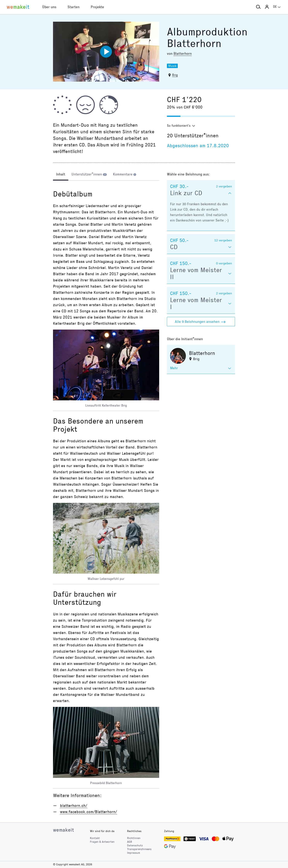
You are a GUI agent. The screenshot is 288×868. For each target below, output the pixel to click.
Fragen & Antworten (102, 842)
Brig (175, 75)
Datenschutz (135, 845)
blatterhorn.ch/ (74, 806)
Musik (172, 66)
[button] (258, 7)
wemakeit (63, 830)
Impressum (134, 853)
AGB (130, 842)
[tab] (61, 175)
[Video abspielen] (106, 52)
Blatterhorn (183, 54)
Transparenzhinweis (139, 849)
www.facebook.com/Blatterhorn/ (88, 812)
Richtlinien (134, 838)
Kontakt (95, 838)
